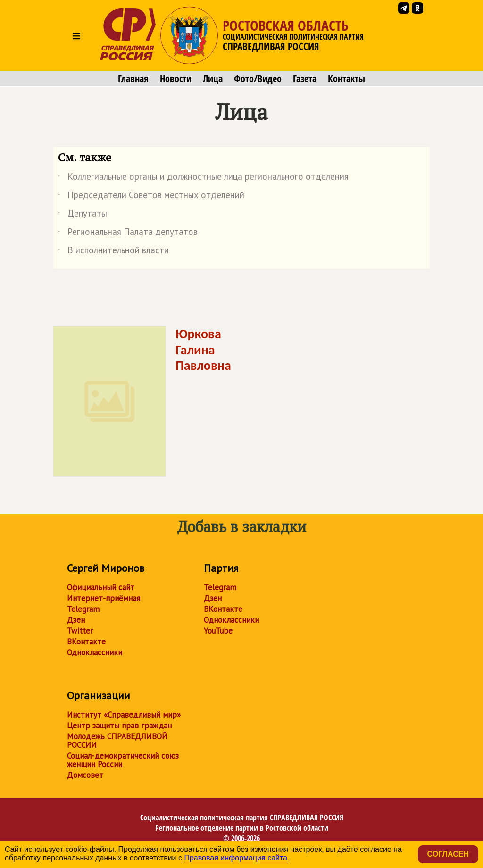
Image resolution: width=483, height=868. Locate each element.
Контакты (346, 79)
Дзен (76, 620)
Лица (213, 79)
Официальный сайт (101, 587)
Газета (305, 79)
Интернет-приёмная (104, 598)
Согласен (448, 854)
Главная (133, 79)
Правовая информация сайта (236, 858)
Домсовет (85, 775)
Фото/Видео (258, 79)
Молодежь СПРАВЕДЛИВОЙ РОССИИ (117, 741)
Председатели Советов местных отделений (151, 197)
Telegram (83, 609)
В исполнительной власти (113, 252)
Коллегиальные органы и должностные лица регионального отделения (203, 178)
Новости (176, 79)
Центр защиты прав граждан (119, 726)
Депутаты (83, 215)
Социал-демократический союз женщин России (123, 760)
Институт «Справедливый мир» (124, 715)
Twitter (80, 631)
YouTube (218, 631)
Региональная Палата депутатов (128, 234)
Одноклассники (95, 652)
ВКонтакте (86, 642)
